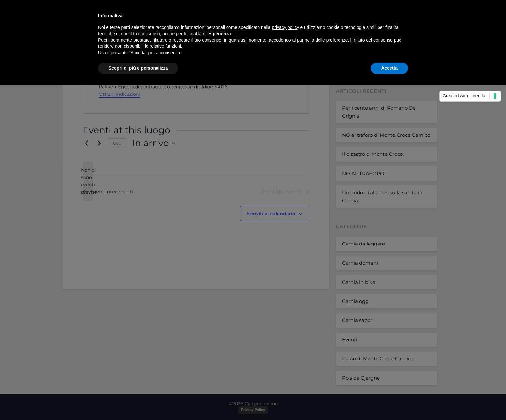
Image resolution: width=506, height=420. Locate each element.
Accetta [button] (389, 68)
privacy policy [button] (286, 27)
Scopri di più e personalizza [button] (138, 68)
